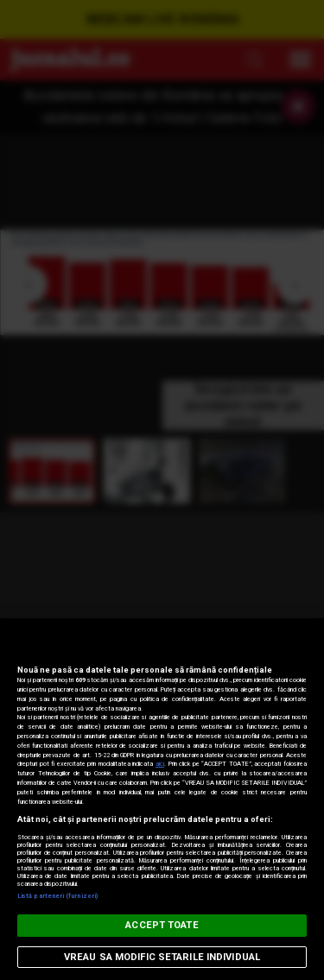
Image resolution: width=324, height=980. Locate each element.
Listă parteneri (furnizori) (57, 896)
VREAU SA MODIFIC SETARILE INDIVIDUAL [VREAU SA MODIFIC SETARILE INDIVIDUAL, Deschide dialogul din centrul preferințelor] (162, 957)
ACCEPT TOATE (162, 925)
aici (160, 764)
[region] (162, 799)
